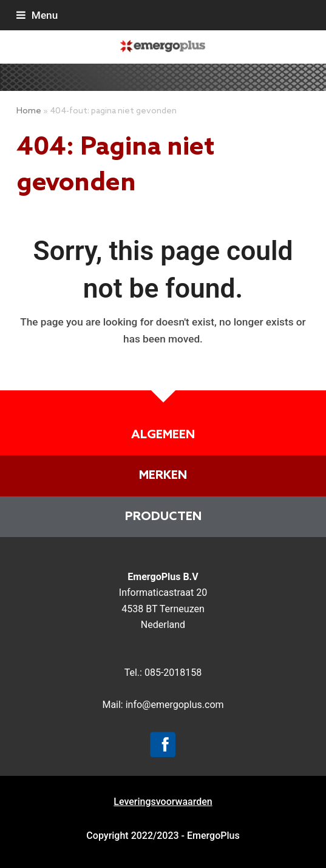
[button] (37, 15)
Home (29, 111)
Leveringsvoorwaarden (163, 802)
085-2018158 (173, 673)
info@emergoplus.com (175, 705)
